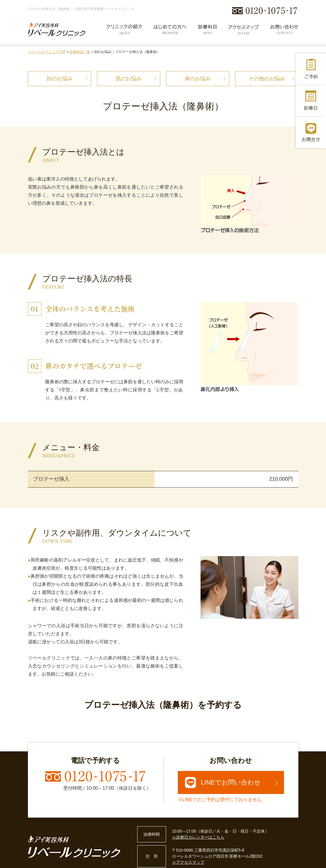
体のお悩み (198, 79)
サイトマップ (86, 861)
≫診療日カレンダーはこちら (198, 813)
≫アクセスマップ (188, 838)
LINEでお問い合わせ (223, 758)
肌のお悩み (129, 79)
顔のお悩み (60, 79)
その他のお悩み (267, 79)
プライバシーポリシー (48, 861)
